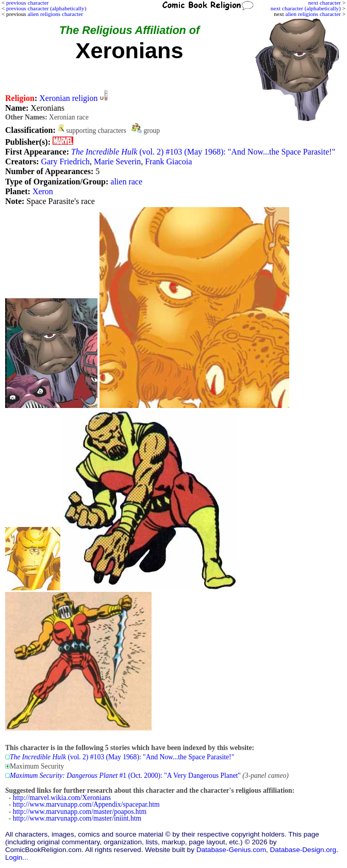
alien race (126, 182)
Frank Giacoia (168, 161)
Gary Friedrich (65, 161)
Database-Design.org (303, 850)
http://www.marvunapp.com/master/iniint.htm (77, 818)
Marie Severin (117, 161)
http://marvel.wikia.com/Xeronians (62, 798)
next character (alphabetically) (306, 8)
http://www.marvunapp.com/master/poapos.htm (80, 812)
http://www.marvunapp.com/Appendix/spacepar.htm (86, 804)
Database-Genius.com (231, 850)
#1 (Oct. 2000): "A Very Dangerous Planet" (125, 776)
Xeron (43, 191)
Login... (17, 857)
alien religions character (313, 14)
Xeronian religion (68, 98)
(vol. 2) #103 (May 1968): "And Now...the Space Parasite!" (203, 152)
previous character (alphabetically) (46, 8)
